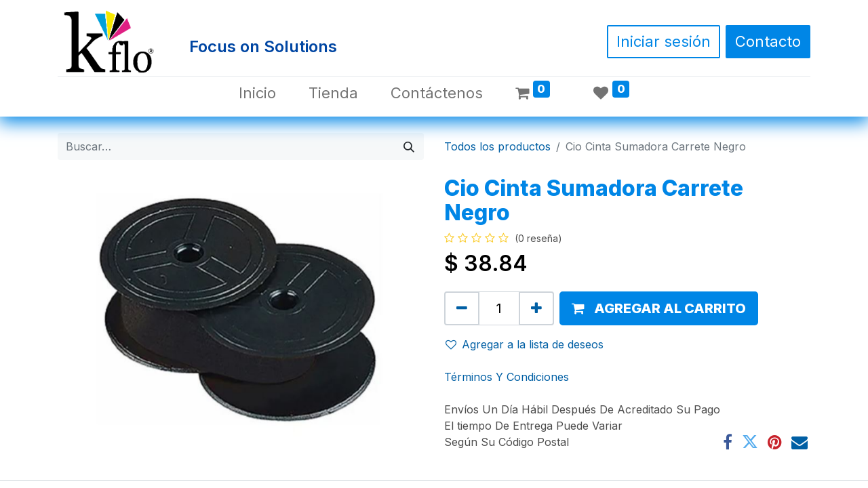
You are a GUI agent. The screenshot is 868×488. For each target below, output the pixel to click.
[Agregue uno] (536, 308)
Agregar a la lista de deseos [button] (525, 344)
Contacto (768, 41)
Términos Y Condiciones (507, 377)
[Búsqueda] (409, 146)
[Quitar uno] (462, 308)
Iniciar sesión (664, 41)
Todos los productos (497, 146)
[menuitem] (257, 93)
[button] (659, 308)
